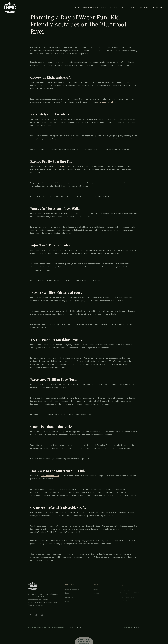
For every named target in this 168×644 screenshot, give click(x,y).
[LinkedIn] (42, 616)
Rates (104, 8)
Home (78, 8)
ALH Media (136, 628)
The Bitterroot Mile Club (50, 476)
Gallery (124, 8)
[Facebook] (30, 616)
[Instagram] (36, 616)
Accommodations (91, 8)
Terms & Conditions (74, 627)
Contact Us (143, 8)
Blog (133, 8)
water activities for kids (106, 102)
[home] (10, 8)
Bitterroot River (66, 166)
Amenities (113, 8)
